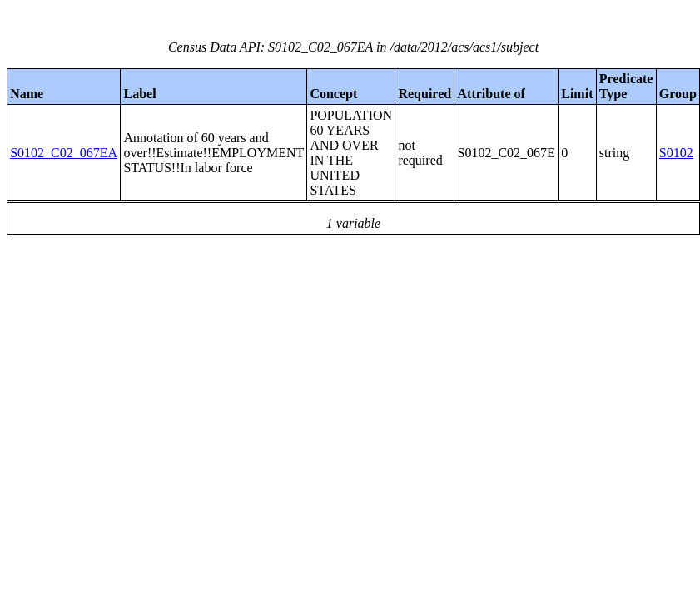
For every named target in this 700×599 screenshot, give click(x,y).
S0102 (676, 153)
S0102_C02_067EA (64, 153)
